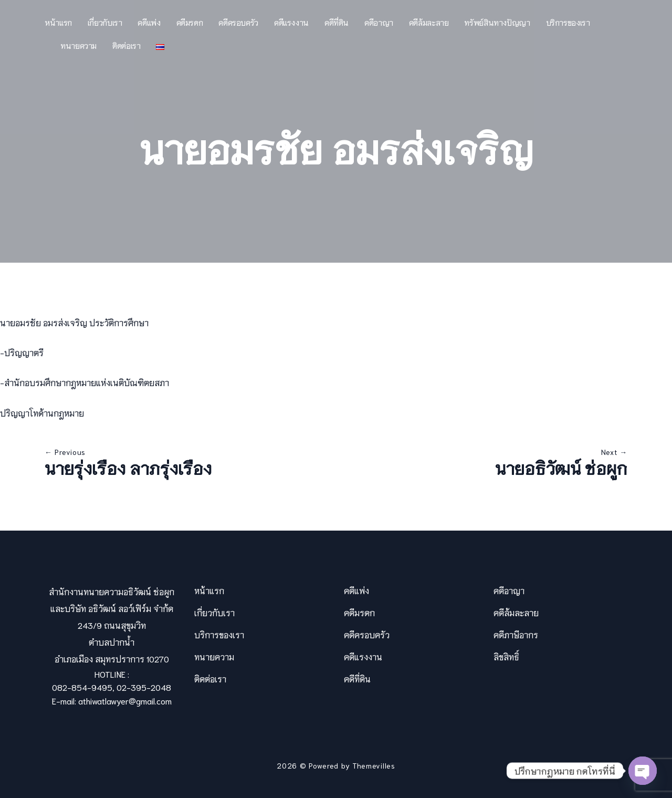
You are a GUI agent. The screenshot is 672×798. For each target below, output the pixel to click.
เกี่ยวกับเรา (105, 22)
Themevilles (374, 765)
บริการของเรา (568, 22)
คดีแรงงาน (291, 22)
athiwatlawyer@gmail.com (125, 701)
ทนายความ (78, 45)
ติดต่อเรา (126, 45)
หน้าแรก (58, 22)
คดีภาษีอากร (516, 634)
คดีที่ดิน (337, 22)
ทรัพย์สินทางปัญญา (497, 22)
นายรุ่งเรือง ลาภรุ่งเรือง (128, 468)
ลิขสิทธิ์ (506, 656)
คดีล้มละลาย (429, 22)
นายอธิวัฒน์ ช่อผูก (561, 468)
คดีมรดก (190, 22)
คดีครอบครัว (238, 22)
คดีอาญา (379, 22)
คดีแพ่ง (149, 22)
